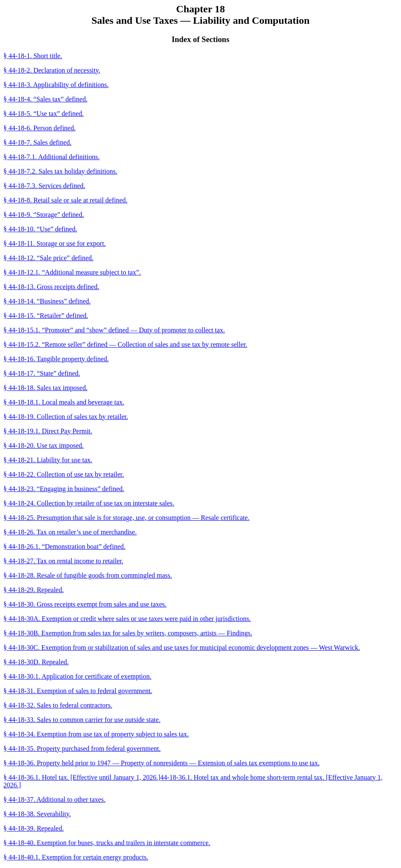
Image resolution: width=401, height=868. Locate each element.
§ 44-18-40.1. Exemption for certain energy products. (76, 857)
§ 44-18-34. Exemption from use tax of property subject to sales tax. (96, 734)
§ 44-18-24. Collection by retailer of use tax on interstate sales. (89, 503)
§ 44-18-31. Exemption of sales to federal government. (78, 691)
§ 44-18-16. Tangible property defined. (56, 359)
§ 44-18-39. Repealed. (34, 828)
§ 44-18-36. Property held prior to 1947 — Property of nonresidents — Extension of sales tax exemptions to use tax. (161, 763)
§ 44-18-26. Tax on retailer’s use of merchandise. (70, 532)
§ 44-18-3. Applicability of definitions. (56, 85)
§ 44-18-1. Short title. (33, 56)
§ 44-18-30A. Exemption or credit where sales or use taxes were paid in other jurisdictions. (127, 619)
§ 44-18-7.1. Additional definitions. (52, 157)
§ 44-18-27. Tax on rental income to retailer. (63, 561)
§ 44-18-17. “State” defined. (42, 373)
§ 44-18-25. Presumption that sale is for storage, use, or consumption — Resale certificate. (126, 518)
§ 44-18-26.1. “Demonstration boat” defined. (64, 546)
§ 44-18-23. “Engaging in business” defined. (64, 489)
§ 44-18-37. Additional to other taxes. (54, 799)
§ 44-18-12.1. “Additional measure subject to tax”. (72, 272)
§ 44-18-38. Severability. (37, 814)
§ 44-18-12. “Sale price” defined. (48, 258)
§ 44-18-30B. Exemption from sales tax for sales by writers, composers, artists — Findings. (128, 633)
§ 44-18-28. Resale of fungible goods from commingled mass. (88, 575)
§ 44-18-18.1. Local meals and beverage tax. (64, 402)
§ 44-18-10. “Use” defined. (40, 229)
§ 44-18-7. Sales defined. (37, 142)
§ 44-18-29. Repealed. (34, 590)
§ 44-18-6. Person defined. (39, 128)
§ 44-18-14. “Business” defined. (47, 301)
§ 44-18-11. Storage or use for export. (55, 243)
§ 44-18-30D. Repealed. (36, 662)
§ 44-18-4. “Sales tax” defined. (45, 99)
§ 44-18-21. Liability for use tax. (48, 460)
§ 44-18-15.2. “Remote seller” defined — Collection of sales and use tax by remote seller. (125, 344)
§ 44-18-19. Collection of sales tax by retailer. (66, 417)
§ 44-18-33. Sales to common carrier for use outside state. (82, 720)
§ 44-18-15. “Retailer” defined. (46, 316)
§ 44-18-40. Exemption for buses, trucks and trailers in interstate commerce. (107, 843)
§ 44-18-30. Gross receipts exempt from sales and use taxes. (85, 604)
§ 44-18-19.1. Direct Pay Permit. (48, 431)
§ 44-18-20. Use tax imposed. (43, 445)
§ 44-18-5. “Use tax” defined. (43, 114)
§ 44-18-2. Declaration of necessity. (52, 70)
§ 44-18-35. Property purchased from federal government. (82, 749)
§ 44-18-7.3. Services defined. (44, 186)
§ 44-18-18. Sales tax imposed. (45, 388)
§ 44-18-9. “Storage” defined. (44, 215)
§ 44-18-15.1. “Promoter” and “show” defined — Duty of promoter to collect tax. (114, 330)
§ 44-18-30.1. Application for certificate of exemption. (77, 676)
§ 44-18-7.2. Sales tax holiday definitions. (60, 171)
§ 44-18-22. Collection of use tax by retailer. (64, 474)
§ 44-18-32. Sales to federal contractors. (58, 705)
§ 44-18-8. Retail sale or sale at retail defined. (65, 200)
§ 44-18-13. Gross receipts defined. (51, 287)
